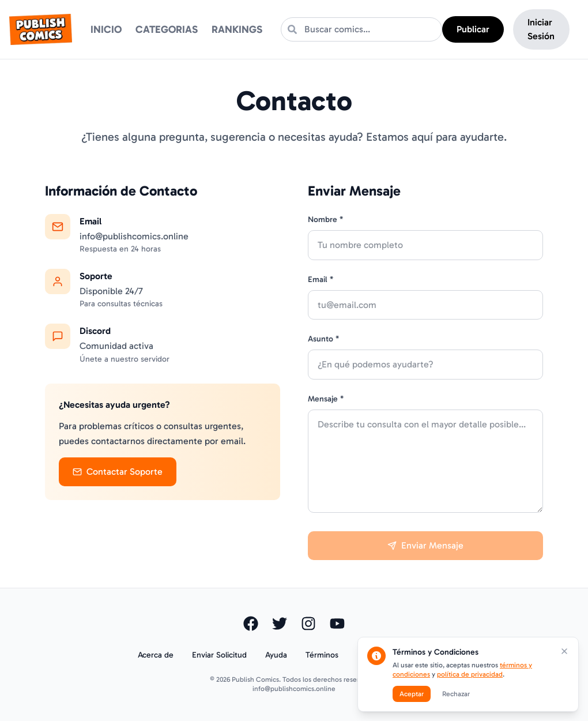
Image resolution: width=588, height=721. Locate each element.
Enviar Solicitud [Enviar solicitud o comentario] (219, 655)
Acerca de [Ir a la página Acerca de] (156, 655)
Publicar (473, 29)
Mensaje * (326, 399)
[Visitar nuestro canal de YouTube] (337, 624)
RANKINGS (237, 29)
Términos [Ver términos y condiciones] (322, 655)
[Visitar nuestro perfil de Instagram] (308, 624)
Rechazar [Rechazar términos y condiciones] (456, 694)
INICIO (106, 29)
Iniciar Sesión (541, 29)
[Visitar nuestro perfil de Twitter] (280, 624)
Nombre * (325, 219)
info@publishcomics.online (294, 689)
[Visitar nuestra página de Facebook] (251, 624)
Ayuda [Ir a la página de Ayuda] (276, 655)
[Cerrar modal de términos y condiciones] (564, 651)
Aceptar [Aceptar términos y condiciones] (412, 694)
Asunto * (323, 339)
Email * (321, 279)
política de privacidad (470, 674)
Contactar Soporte (118, 472)
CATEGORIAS (167, 29)
